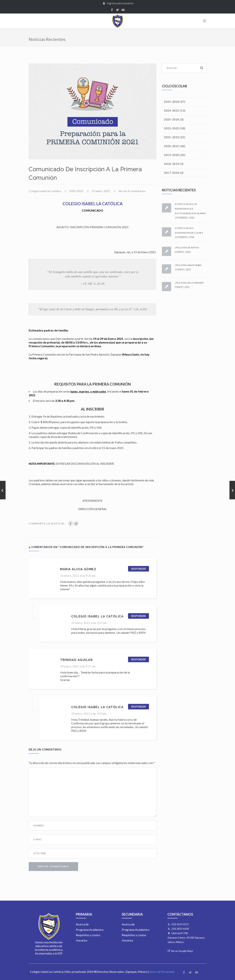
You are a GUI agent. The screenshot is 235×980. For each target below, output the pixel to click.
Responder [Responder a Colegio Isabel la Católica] (139, 616)
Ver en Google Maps (182, 951)
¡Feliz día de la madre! (189, 283)
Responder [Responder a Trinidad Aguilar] (139, 659)
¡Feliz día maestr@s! (188, 265)
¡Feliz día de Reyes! (187, 248)
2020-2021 (76, 191)
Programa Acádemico (90, 930)
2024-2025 (171, 110)
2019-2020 (171, 155)
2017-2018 (171, 173)
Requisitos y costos (88, 935)
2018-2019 (171, 164)
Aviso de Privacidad (162, 972)
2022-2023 (171, 128)
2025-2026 (171, 119)
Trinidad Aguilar (76, 660)
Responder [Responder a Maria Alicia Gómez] (139, 569)
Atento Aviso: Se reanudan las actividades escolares (190, 209)
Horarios (82, 940)
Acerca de (82, 924)
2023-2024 (171, 102)
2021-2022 (171, 137)
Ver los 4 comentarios (132, 191)
